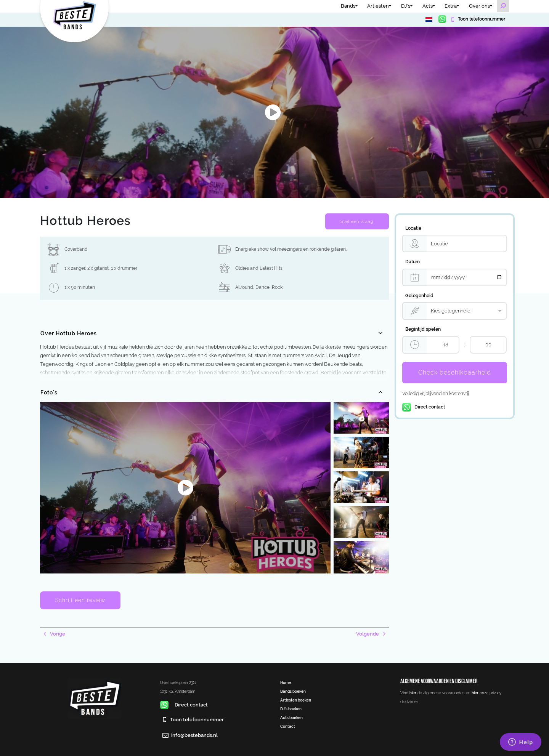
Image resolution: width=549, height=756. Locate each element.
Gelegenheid (419, 296)
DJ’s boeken (291, 709)
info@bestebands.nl (194, 735)
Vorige (57, 634)
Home (286, 682)
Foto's (49, 392)
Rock (277, 287)
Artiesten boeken (296, 700)
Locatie (413, 228)
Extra (451, 6)
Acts (428, 6)
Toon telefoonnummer (481, 19)
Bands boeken (293, 691)
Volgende (368, 634)
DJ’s (406, 6)
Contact (288, 726)
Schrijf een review (80, 600)
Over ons (479, 6)
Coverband (76, 249)
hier (413, 693)
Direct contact (424, 407)
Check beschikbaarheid (455, 372)
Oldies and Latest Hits (259, 268)
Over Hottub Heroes (69, 333)
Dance (262, 287)
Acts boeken (291, 718)
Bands (348, 6)
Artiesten (378, 6)
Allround (244, 287)
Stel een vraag (357, 221)
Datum (413, 262)
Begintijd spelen (423, 329)
